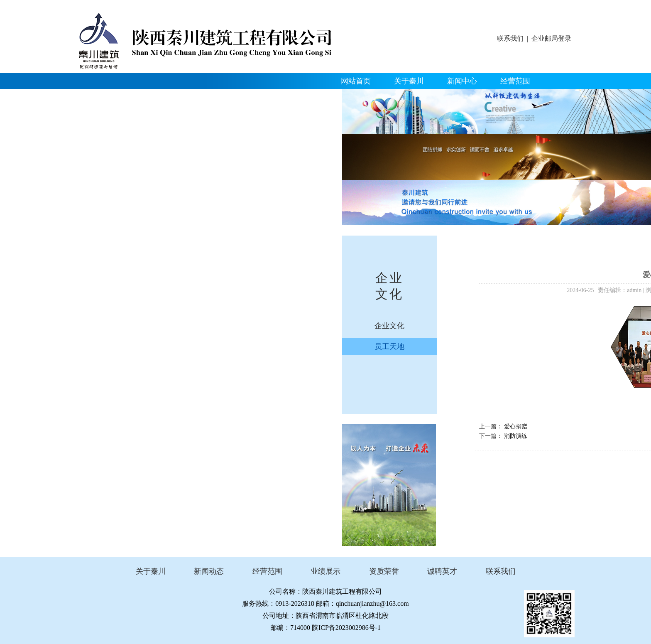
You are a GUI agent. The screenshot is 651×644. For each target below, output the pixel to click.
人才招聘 (260, 97)
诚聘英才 (442, 571)
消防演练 (516, 436)
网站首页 (356, 81)
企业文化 (207, 97)
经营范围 (515, 81)
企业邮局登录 (551, 38)
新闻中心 (462, 81)
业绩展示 (325, 571)
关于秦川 (409, 81)
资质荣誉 (154, 97)
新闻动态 (209, 571)
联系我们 (510, 38)
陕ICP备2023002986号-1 (346, 628)
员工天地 (389, 347)
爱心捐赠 (516, 426)
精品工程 (101, 97)
